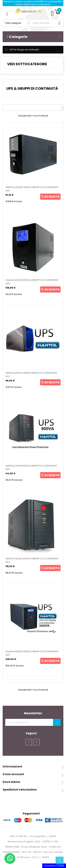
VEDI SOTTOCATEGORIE (27, 64)
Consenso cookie (54, 866)
